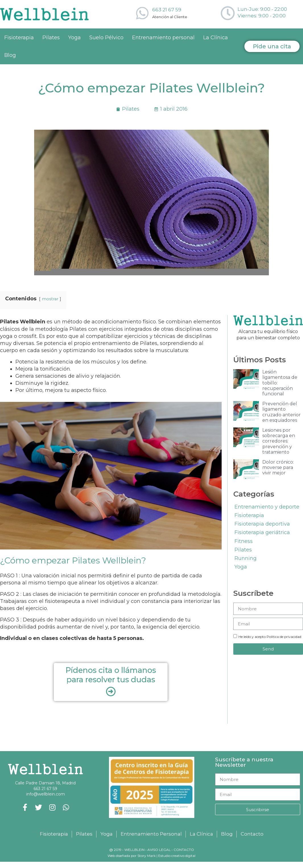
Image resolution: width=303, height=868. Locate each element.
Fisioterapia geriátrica (262, 532)
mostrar (50, 299)
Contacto (184, 850)
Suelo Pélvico (106, 38)
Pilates (51, 38)
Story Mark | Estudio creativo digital (166, 856)
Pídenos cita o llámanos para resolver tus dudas (111, 675)
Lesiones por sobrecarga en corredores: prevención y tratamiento (279, 441)
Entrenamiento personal (163, 38)
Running (246, 558)
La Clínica (216, 38)
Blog (10, 55)
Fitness (244, 541)
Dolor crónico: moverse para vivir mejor (278, 467)
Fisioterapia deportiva (262, 524)
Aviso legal (159, 850)
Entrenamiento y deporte (267, 507)
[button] (272, 46)
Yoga (75, 38)
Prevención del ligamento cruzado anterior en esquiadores (282, 412)
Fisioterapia (19, 38)
